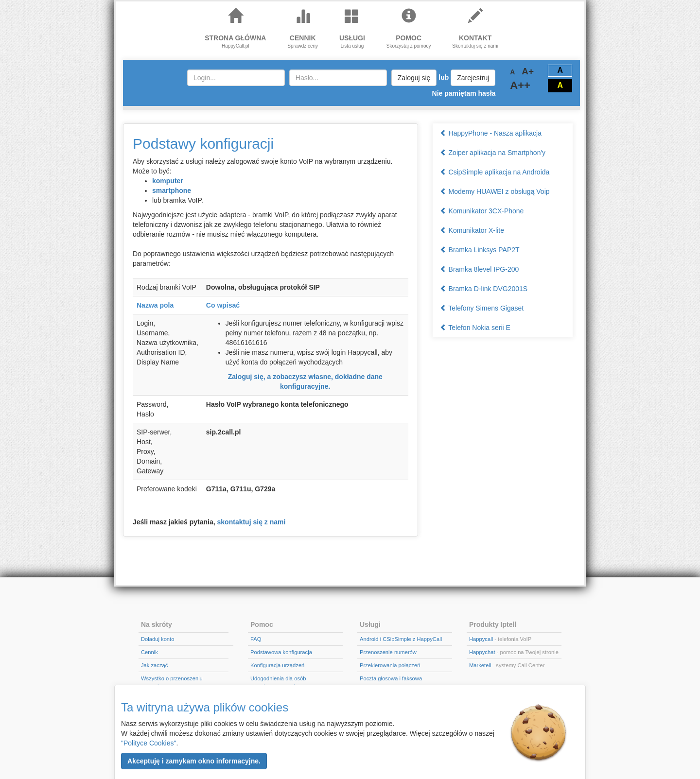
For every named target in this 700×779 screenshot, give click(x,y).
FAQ (256, 639)
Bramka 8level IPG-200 (480, 269)
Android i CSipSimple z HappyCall (401, 639)
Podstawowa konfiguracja (281, 652)
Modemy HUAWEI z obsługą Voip (495, 191)
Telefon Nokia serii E (475, 328)
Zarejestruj (473, 78)
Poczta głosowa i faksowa (391, 678)
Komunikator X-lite (472, 230)
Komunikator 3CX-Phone (482, 211)
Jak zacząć (154, 665)
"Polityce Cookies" (149, 743)
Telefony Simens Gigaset (482, 308)
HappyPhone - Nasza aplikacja (491, 133)
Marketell (480, 665)
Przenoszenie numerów (388, 652)
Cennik (149, 652)
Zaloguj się (414, 78)
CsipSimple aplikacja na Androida (495, 172)
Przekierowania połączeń (390, 665)
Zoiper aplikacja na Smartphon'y (493, 153)
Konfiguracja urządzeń (277, 665)
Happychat (482, 652)
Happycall (481, 639)
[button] (194, 761)
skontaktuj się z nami (252, 522)
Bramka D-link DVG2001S (484, 289)
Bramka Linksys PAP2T (480, 250)
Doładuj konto (157, 639)
